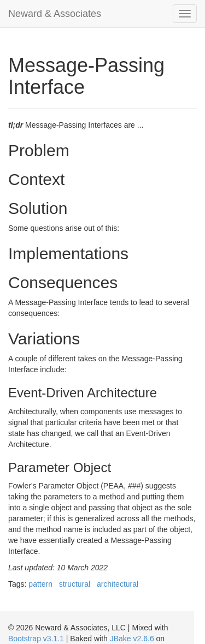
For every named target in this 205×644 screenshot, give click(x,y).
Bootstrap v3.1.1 (36, 639)
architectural (118, 584)
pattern (40, 584)
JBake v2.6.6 (132, 639)
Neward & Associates (55, 14)
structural (75, 584)
